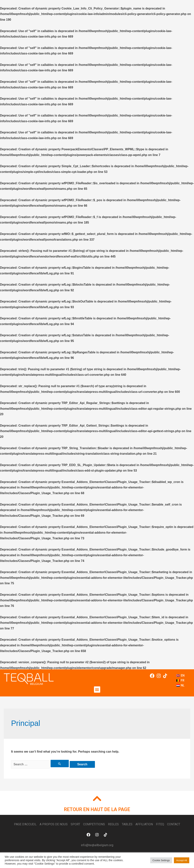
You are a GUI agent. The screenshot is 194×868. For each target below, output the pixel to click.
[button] (97, 690)
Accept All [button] (182, 860)
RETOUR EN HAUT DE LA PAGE (97, 809)
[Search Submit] (60, 764)
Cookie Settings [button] (161, 860)
